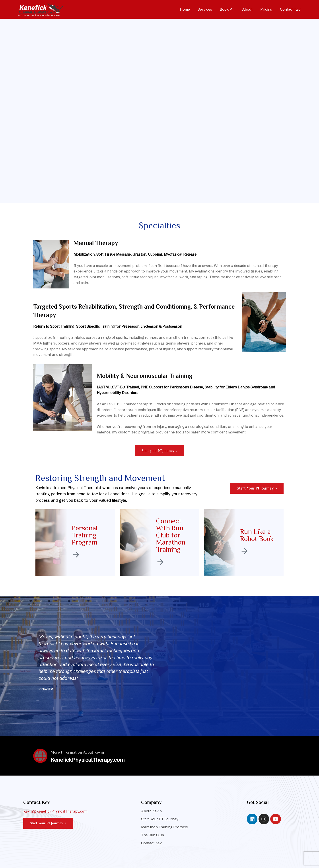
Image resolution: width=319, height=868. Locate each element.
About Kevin (151, 811)
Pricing (266, 9)
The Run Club (153, 835)
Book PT (227, 9)
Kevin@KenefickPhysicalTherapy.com (55, 811)
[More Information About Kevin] (40, 756)
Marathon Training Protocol (165, 827)
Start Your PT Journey (160, 819)
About (247, 9)
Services (205, 9)
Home (185, 9)
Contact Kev (290, 9)
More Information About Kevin (77, 752)
